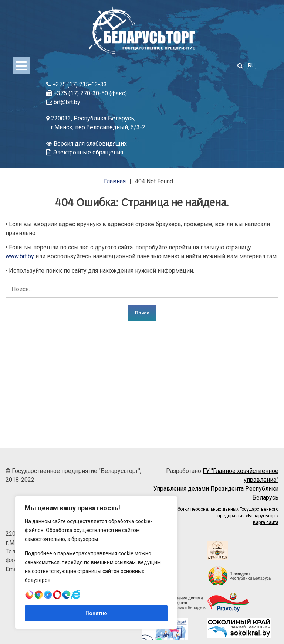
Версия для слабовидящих (87, 144)
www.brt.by (20, 256)
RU (251, 65)
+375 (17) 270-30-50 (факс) (87, 93)
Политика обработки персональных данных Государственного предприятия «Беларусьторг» (212, 512)
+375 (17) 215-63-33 (77, 84)
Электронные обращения (85, 152)
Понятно (96, 613)
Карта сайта (266, 522)
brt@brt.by (63, 102)
